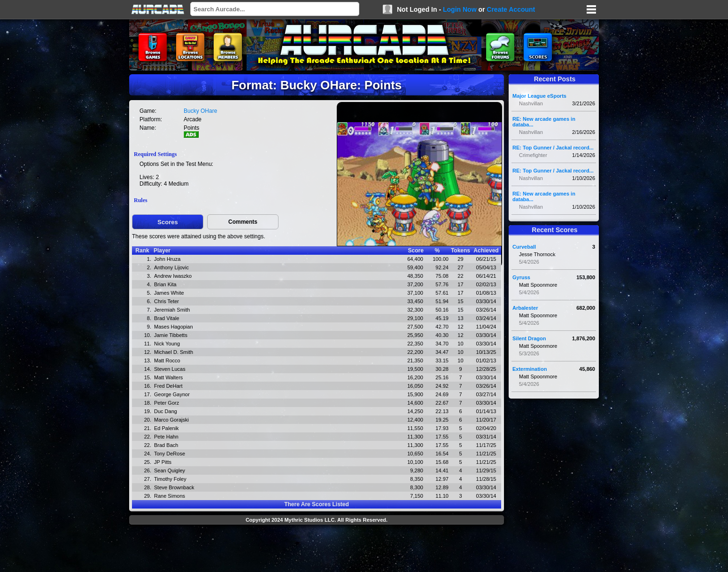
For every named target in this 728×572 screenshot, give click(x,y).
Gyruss (521, 277)
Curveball (524, 247)
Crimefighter (533, 155)
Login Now (460, 9)
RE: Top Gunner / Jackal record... (553, 148)
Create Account (511, 9)
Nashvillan (531, 103)
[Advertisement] (317, 549)
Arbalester (525, 308)
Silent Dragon (529, 338)
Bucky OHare (200, 111)
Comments (243, 222)
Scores (167, 222)
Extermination (530, 369)
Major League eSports (539, 96)
